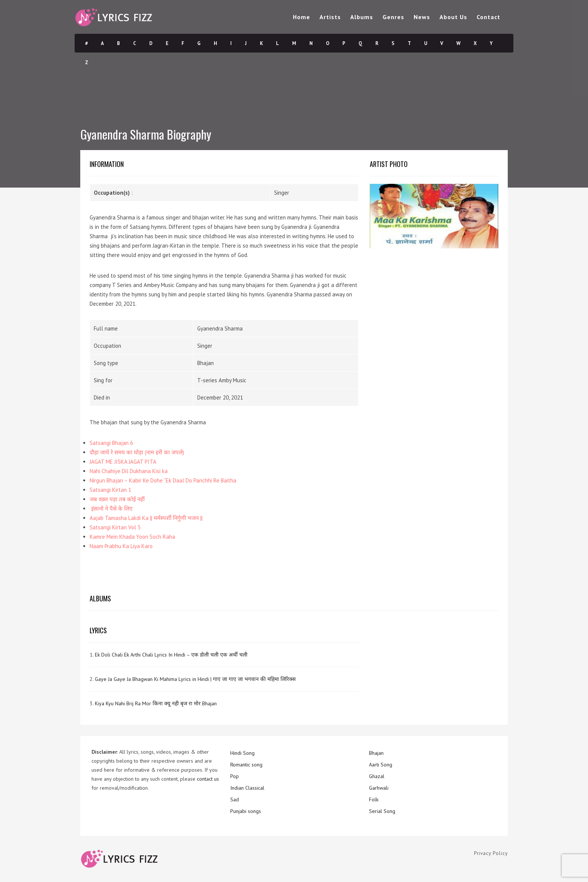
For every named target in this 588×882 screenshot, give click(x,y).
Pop (235, 776)
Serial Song (382, 811)
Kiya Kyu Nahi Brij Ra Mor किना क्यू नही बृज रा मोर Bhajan (156, 703)
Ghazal (377, 776)
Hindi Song (242, 753)
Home (301, 17)
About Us (453, 17)
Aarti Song (381, 765)
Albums (362, 17)
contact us (208, 779)
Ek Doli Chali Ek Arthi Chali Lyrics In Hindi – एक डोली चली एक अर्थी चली (171, 655)
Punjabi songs (246, 811)
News (422, 17)
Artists (330, 17)
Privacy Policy (491, 853)
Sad (235, 799)
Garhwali (379, 788)
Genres (393, 17)
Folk (374, 799)
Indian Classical (247, 788)
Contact (488, 17)
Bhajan (376, 753)
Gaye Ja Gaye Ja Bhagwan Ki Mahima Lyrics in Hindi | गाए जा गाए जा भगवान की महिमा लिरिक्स (195, 679)
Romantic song (246, 765)
